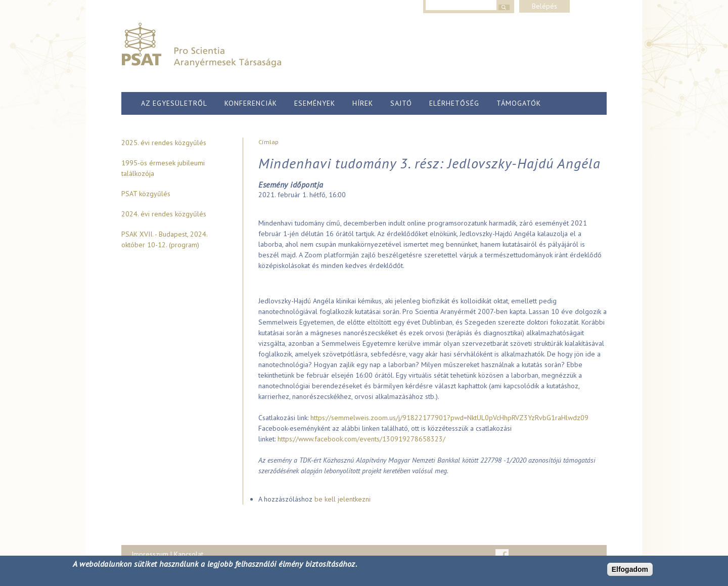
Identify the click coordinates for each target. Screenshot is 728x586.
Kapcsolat (189, 554)
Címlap (268, 142)
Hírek (363, 103)
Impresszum (150, 554)
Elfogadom (630, 569)
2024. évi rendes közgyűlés (164, 214)
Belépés (544, 6)
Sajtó (401, 103)
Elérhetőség (454, 103)
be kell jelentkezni (343, 499)
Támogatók (519, 103)
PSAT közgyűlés (146, 194)
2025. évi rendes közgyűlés (164, 143)
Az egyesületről (174, 103)
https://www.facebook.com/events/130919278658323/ (361, 439)
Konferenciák (251, 103)
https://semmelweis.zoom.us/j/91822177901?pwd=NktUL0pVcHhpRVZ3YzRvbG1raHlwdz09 (449, 418)
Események (315, 103)
